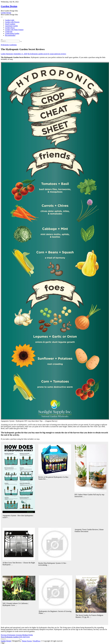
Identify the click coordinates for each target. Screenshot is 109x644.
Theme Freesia (27, 641)
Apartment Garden (11, 26)
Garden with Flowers (12, 22)
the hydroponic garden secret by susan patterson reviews (47, 54)
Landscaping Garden (12, 33)
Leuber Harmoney (7, 54)
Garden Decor (10, 28)
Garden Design (9, 6)
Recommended (10, 35)
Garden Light (10, 20)
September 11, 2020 (20, 54)
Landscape (9, 32)
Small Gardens (10, 24)
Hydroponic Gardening (9, 45)
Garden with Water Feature (14, 30)
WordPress (37, 641)
